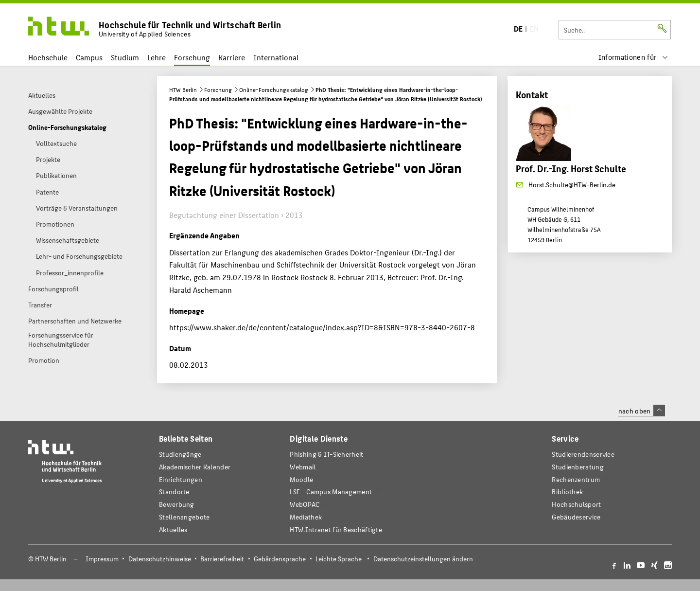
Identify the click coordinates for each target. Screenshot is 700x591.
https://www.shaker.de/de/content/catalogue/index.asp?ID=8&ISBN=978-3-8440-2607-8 (322, 327)
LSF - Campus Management (331, 492)
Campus (89, 57)
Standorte (174, 492)
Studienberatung (577, 467)
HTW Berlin (183, 90)
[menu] (633, 57)
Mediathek (306, 517)
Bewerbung (177, 504)
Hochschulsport (576, 504)
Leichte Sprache (339, 559)
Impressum (102, 559)
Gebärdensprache (280, 559)
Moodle (301, 479)
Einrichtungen (181, 479)
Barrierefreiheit (222, 559)
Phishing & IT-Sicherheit (326, 454)
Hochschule (48, 57)
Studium (125, 57)
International (276, 57)
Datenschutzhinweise (160, 559)
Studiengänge (180, 454)
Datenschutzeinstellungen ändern (423, 559)
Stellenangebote (184, 517)
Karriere (232, 57)
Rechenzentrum (576, 479)
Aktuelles (173, 529)
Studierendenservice (583, 454)
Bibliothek (567, 492)
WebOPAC (305, 504)
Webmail (303, 467)
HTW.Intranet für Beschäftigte (336, 529)
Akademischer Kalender (195, 467)
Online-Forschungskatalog (274, 90)
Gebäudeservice (576, 517)
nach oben (642, 411)
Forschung (192, 57)
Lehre (157, 57)
